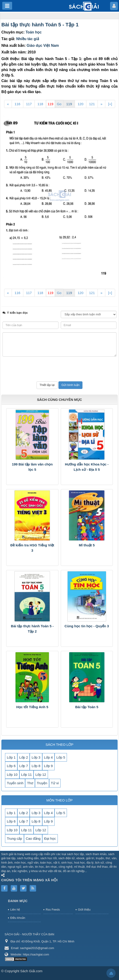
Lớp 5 (61, 757)
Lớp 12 (41, 775)
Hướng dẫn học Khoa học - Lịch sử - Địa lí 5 (87, 467)
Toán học (34, 32)
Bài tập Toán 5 (87, 707)
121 (92, 104)
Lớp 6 (11, 766)
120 (81, 104)
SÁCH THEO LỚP (60, 745)
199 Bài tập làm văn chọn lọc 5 (32, 467)
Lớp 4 (48, 757)
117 (29, 104)
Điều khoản (18, 918)
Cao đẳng (33, 838)
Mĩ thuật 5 (87, 545)
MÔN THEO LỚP (59, 800)
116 (17, 104)
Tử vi (55, 783)
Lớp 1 (11, 757)
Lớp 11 (27, 775)
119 (69, 104)
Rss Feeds (53, 910)
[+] (110, 104)
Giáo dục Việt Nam (43, 45)
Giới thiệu (84, 910)
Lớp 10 (12, 775)
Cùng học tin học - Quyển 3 (87, 626)
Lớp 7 (24, 766)
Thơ (30, 783)
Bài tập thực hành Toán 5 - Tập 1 (40, 25)
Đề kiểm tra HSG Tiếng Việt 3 (32, 548)
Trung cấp (15, 838)
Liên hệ (15, 910)
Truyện (42, 783)
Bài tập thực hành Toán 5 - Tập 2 (32, 629)
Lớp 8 (36, 766)
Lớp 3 (36, 757)
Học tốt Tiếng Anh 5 (32, 707)
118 (40, 104)
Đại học (50, 838)
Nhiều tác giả (28, 39)
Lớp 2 (24, 757)
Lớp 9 (48, 766)
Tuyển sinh (15, 783)
